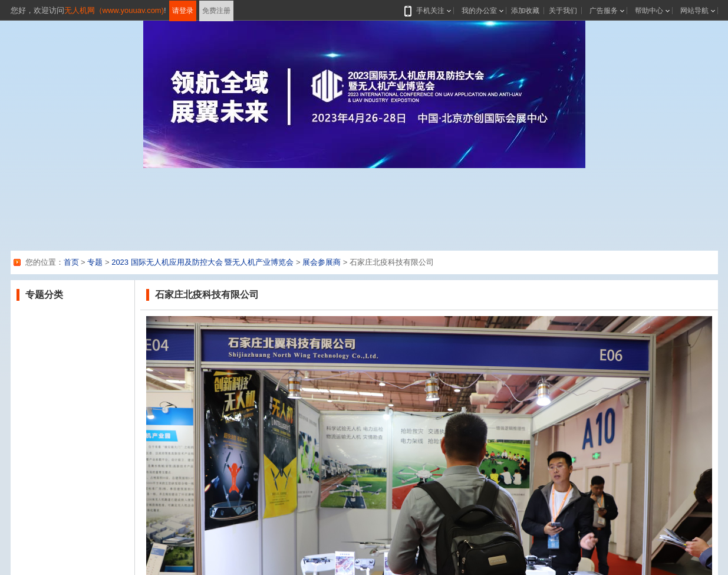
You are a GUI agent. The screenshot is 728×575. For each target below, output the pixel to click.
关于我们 (563, 11)
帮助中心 (649, 11)
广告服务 (604, 11)
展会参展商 (322, 262)
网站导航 (694, 11)
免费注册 (216, 11)
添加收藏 (525, 11)
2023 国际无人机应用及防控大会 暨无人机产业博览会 (202, 262)
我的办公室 (479, 11)
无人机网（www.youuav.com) (114, 10)
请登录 (183, 11)
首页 (71, 262)
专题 (95, 262)
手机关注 (428, 11)
